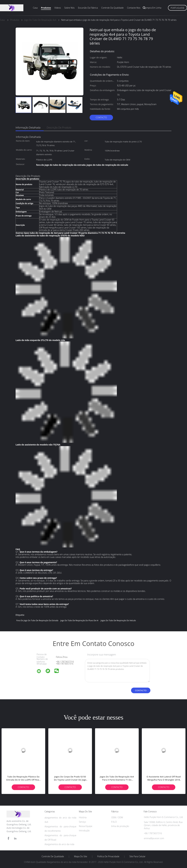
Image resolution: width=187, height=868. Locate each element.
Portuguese (177, 8)
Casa (35, 8)
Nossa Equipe (86, 826)
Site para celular (138, 856)
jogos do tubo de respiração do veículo (118, 620)
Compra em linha (153, 8)
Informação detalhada (28, 128)
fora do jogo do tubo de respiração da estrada (37, 620)
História (83, 817)
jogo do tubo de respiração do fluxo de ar (79, 620)
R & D (114, 822)
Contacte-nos (134, 8)
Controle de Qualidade (53, 856)
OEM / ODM (117, 817)
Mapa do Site (81, 856)
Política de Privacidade (108, 856)
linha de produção (120, 826)
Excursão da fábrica (88, 8)
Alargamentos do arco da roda (59, 844)
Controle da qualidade (112, 8)
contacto (101, 117)
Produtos (46, 8)
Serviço (82, 822)
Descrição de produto (59, 128)
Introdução (84, 831)
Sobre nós (70, 8)
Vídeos (58, 8)
